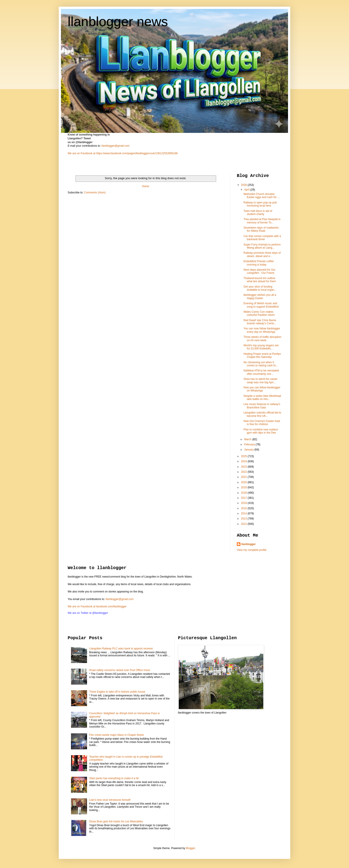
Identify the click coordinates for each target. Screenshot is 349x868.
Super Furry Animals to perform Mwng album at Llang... (262, 246)
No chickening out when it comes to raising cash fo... (261, 364)
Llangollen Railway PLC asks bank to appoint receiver (121, 649)
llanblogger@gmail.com (116, 146)
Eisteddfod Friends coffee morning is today (259, 263)
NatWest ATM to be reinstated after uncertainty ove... (261, 372)
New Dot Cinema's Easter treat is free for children (262, 423)
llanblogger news (118, 21)
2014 (244, 513)
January (249, 450)
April (247, 190)
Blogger (190, 848)
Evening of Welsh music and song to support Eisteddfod (261, 305)
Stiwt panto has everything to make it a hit (114, 778)
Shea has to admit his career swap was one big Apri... (261, 381)
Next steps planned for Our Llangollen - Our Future (259, 271)
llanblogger (249, 544)
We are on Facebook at (82, 153)
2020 (244, 482)
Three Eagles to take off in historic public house (117, 692)
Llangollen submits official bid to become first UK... (262, 414)
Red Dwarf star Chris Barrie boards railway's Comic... (260, 322)
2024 (244, 461)
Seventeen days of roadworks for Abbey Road (261, 229)
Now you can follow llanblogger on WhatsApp (262, 389)
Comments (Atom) (95, 193)
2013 (244, 519)
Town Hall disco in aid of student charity (258, 213)
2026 (244, 185)
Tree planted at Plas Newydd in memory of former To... (262, 221)
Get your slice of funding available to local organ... (260, 288)
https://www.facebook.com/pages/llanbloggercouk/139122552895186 (137, 153)
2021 (244, 477)
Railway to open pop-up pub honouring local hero (260, 204)
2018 (244, 493)
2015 (244, 508)
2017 (244, 498)
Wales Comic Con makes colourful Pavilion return (259, 313)
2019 (244, 487)
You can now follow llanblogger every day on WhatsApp (262, 330)
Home (146, 186)
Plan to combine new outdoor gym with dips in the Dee (261, 431)
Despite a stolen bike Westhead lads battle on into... (262, 397)
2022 (244, 472)
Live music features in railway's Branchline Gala (262, 406)
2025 (244, 456)
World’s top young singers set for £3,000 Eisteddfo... (261, 347)
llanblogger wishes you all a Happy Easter (260, 296)
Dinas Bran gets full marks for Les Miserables (116, 821)
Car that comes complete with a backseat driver (262, 238)
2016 (244, 503)
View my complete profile (252, 550)
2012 (244, 524)
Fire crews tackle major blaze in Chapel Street (117, 735)
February (250, 444)
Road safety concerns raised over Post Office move (120, 670)
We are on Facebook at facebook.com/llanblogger (97, 606)
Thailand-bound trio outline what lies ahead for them (260, 280)
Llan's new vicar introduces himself (110, 800)
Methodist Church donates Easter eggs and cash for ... (262, 196)
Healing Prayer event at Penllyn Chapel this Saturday (262, 355)
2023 (244, 467)
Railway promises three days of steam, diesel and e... (262, 254)
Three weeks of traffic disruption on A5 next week (262, 339)
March (248, 439)
